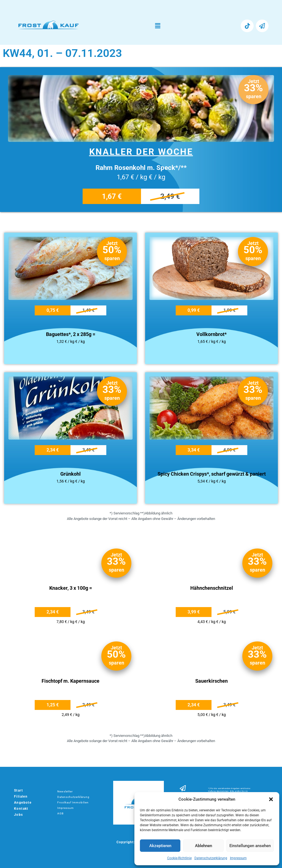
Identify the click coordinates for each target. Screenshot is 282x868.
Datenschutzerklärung (211, 858)
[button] (271, 799)
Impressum (238, 858)
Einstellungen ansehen (250, 846)
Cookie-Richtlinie (179, 858)
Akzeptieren (160, 846)
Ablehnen (204, 846)
